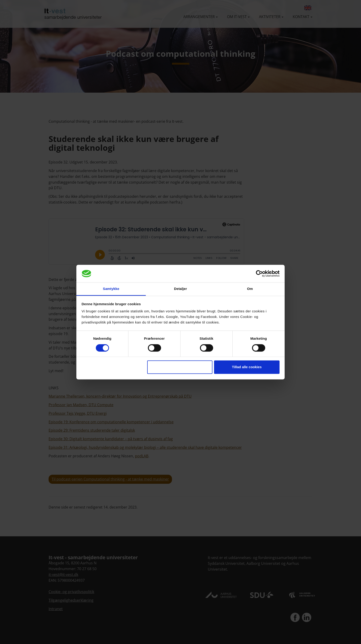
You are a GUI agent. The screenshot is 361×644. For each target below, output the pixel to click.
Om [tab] (250, 289)
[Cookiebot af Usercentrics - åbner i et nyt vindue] (259, 273)
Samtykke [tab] (111, 289)
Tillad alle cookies (247, 367)
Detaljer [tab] (180, 289)
